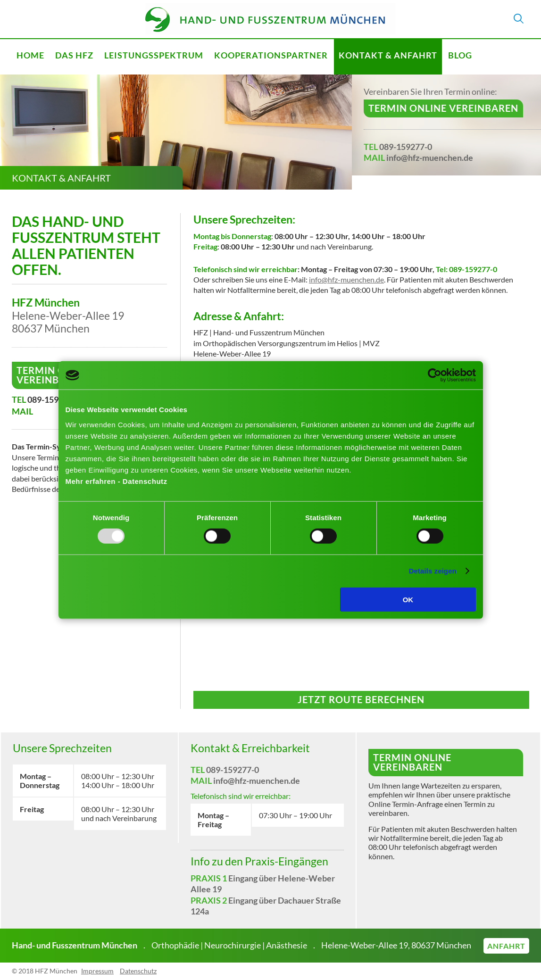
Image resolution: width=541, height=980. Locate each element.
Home (30, 55)
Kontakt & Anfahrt (388, 55)
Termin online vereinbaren (443, 108)
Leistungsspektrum (154, 55)
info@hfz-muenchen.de (430, 158)
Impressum (97, 971)
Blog (460, 55)
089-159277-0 (406, 147)
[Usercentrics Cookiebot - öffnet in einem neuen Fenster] (435, 375)
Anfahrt (506, 946)
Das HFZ (74, 55)
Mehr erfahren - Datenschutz (117, 481)
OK (408, 599)
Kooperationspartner (271, 55)
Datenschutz (138, 971)
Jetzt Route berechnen (361, 699)
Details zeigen (433, 571)
